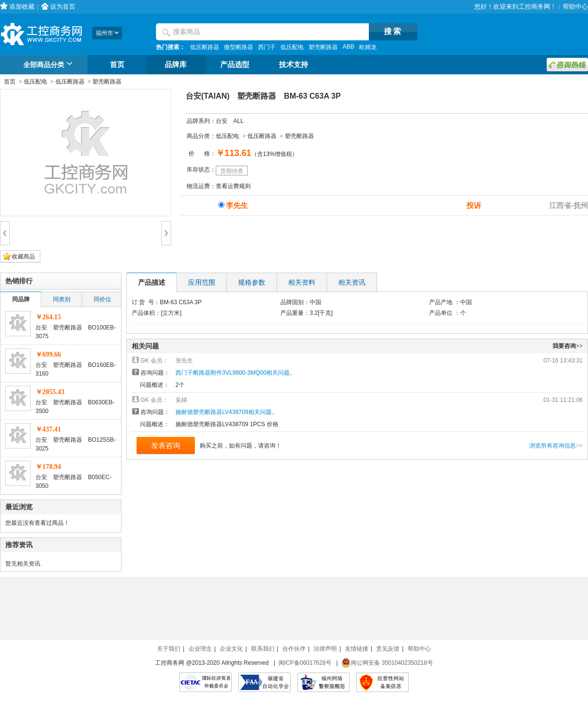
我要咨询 (568, 346)
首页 (117, 65)
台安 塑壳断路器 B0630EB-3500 (75, 407)
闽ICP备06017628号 (305, 663)
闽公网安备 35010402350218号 (387, 663)
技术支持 (294, 65)
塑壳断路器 (323, 47)
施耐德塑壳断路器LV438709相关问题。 (226, 412)
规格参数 (252, 282)
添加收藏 (22, 7)
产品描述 (152, 282)
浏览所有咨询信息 (556, 446)
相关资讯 (352, 282)
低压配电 (292, 47)
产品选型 (235, 65)
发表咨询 (166, 445)
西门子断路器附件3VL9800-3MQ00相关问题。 (235, 373)
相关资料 (302, 282)
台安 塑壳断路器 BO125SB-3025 (76, 444)
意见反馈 (388, 649)
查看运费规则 (233, 186)
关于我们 (169, 649)
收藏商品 (23, 257)
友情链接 (357, 649)
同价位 (103, 299)
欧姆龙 (368, 47)
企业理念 (200, 649)
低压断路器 (205, 47)
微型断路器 (239, 47)
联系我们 (263, 649)
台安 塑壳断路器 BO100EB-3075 (76, 332)
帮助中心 (575, 7)
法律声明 (325, 649)
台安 (222, 121)
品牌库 (176, 65)
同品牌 (21, 299)
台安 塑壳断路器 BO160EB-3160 (76, 369)
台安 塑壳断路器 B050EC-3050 (74, 482)
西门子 (267, 47)
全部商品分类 (49, 65)
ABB (348, 47)
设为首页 (63, 7)
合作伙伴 (294, 649)
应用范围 (202, 282)
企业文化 (231, 649)
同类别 (62, 299)
